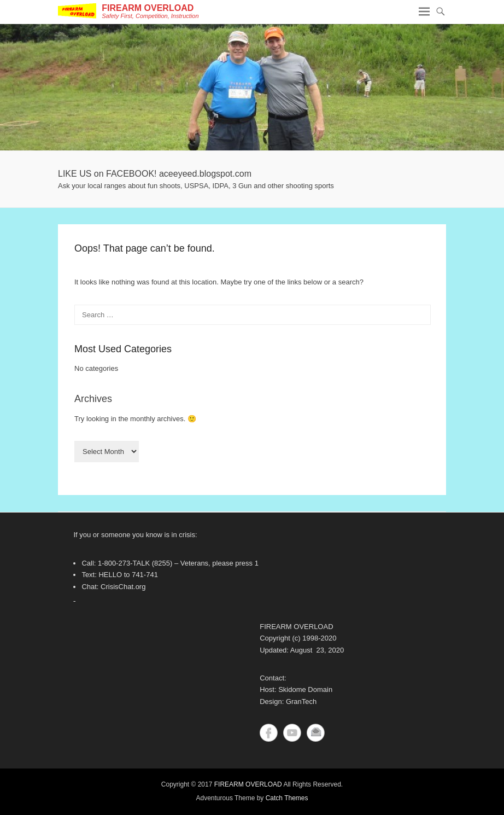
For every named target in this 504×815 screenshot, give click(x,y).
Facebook (269, 733)
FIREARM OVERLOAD (148, 8)
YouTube (292, 733)
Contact (316, 733)
